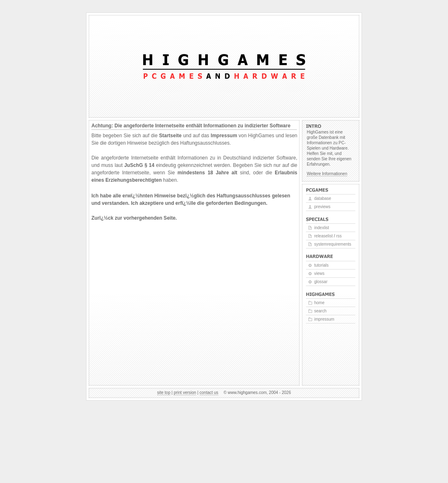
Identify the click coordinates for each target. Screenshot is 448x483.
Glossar (321, 282)
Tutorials (321, 265)
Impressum (224, 136)
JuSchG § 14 (139, 165)
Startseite (170, 136)
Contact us (209, 393)
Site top (164, 393)
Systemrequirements (333, 244)
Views (319, 273)
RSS (339, 236)
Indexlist (322, 228)
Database (323, 198)
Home (319, 303)
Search (320, 311)
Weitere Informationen (327, 174)
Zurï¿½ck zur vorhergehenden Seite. (134, 218)
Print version (185, 393)
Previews (322, 207)
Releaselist (323, 236)
